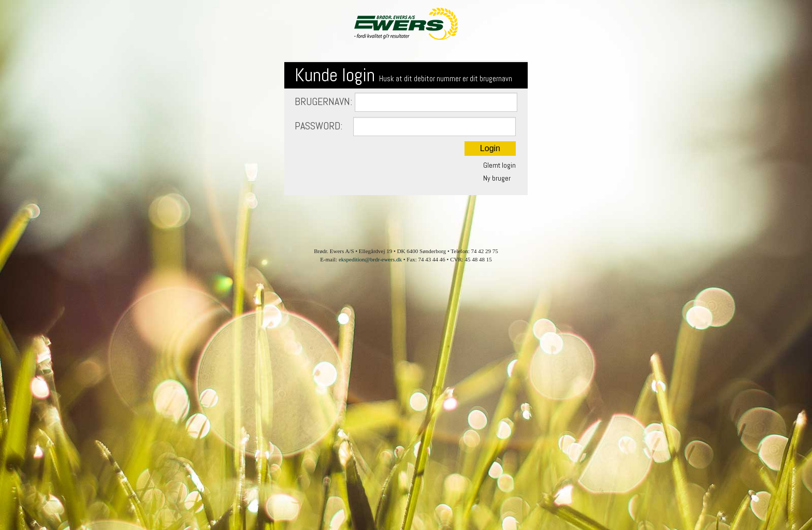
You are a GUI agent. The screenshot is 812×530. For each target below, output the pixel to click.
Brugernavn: (406, 102)
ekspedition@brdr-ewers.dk (370, 259)
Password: (405, 127)
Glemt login (499, 165)
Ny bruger (497, 178)
